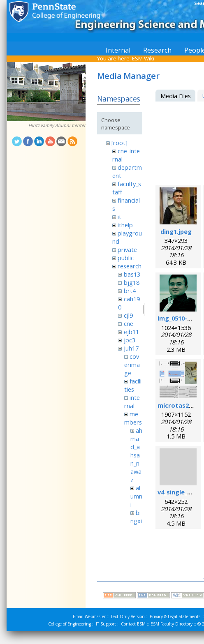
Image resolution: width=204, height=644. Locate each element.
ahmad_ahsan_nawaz (136, 455)
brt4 (130, 291)
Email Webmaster (89, 616)
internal (132, 402)
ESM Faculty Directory (172, 624)
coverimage (132, 365)
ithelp (125, 225)
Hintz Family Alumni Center (57, 125)
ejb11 (131, 332)
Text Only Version (128, 616)
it (119, 217)
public (126, 258)
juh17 (131, 348)
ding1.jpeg (176, 231)
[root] (119, 143)
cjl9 (128, 315)
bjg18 (132, 282)
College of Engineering (70, 624)
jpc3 (130, 340)
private (127, 249)
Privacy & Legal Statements (175, 616)
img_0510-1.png (181, 318)
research (130, 266)
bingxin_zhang (136, 525)
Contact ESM (133, 624)
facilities (133, 385)
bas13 (132, 274)
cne (129, 323)
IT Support (106, 624)
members (133, 418)
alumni (136, 496)
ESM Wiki (143, 58)
